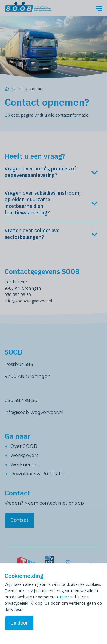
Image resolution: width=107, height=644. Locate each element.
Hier (64, 597)
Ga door (19, 623)
